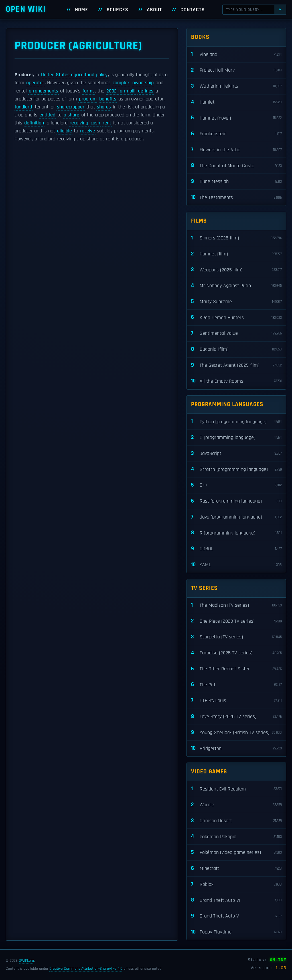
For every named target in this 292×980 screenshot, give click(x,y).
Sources (117, 10)
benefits (108, 99)
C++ (236, 485)
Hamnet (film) (236, 254)
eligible (64, 131)
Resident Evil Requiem (236, 789)
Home (82, 10)
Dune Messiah (236, 182)
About (154, 10)
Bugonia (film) (236, 349)
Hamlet (236, 102)
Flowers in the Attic (236, 150)
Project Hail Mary (236, 70)
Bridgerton (236, 748)
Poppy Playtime (236, 932)
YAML (236, 565)
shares (104, 107)
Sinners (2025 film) (236, 238)
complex (121, 83)
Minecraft (236, 869)
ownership (143, 83)
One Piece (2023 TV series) (236, 621)
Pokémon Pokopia (236, 837)
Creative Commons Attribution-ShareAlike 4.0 (86, 969)
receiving (79, 123)
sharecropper (71, 107)
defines (146, 91)
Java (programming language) (236, 517)
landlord (24, 107)
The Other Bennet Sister (236, 669)
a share (71, 115)
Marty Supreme (236, 302)
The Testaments (236, 198)
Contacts (193, 10)
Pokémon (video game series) (236, 853)
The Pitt (236, 685)
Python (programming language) (236, 422)
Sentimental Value (236, 333)
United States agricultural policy (74, 75)
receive (88, 131)
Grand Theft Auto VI (236, 900)
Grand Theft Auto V (236, 916)
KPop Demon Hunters (236, 317)
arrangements (43, 91)
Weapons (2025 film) (236, 270)
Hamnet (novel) (236, 118)
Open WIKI (26, 9)
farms (89, 91)
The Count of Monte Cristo (236, 166)
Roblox (236, 885)
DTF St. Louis (236, 701)
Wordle (236, 805)
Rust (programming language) (236, 501)
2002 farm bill (121, 91)
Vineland (236, 54)
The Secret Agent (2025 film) (236, 365)
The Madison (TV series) (236, 605)
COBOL (236, 549)
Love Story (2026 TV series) (236, 717)
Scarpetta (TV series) (236, 637)
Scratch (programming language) (236, 469)
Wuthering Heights (236, 86)
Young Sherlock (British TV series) (236, 733)
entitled (47, 115)
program (88, 99)
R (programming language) (236, 533)
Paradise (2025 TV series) (236, 653)
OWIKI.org (26, 961)
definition (34, 123)
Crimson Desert (236, 821)
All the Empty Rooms (236, 381)
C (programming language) (236, 438)
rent (107, 123)
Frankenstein (236, 134)
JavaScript (236, 454)
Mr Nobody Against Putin (236, 286)
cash (95, 123)
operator (35, 83)
